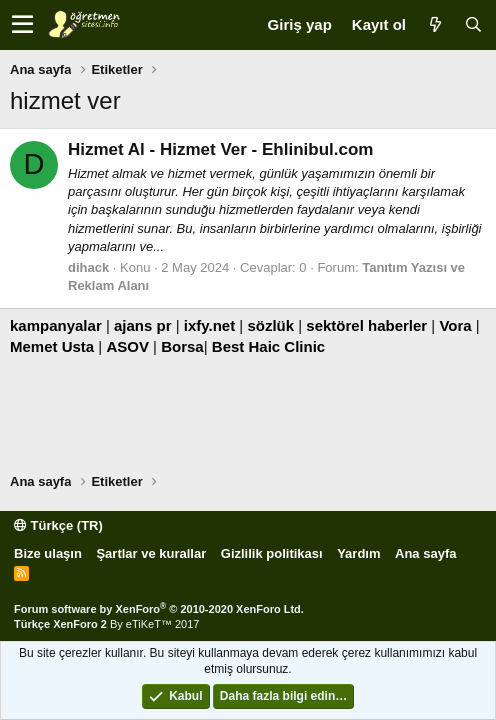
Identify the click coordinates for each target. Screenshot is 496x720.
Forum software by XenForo (159, 609)
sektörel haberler (366, 325)
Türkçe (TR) (58, 525)
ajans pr (143, 325)
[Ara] (473, 24)
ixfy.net (209, 325)
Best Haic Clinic (268, 346)
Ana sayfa (425, 553)
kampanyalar (56, 325)
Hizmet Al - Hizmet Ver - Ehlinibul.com (220, 149)
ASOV (127, 346)
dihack (88, 267)
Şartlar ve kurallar (151, 553)
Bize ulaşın (48, 553)
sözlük (270, 325)
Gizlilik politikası (272, 553)
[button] (22, 25)
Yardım (358, 553)
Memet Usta (52, 346)
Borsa (182, 346)
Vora (455, 325)
